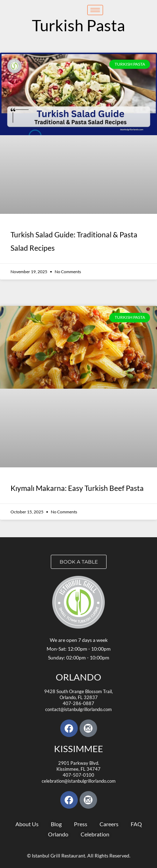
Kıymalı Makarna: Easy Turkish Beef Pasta (77, 488)
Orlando (78, 677)
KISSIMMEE (78, 749)
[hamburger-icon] (95, 10)
